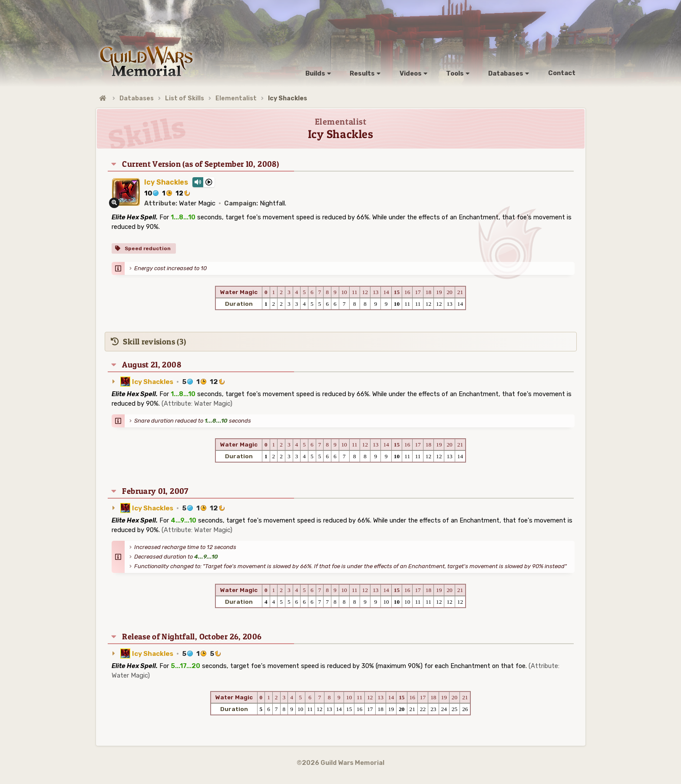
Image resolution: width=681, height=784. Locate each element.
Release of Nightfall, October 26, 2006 (192, 637)
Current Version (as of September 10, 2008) (200, 164)
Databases (137, 98)
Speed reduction (147, 248)
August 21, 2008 (152, 365)
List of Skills (185, 98)
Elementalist (236, 98)
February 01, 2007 (155, 491)
